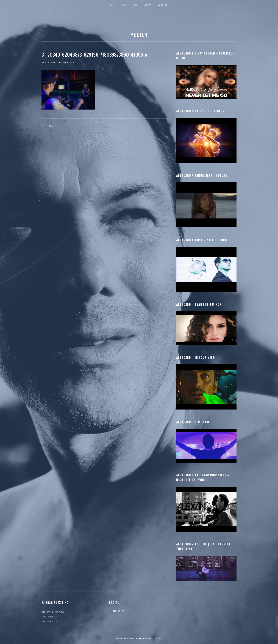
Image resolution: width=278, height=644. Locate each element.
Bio (136, 5)
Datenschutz (49, 621)
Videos (148, 5)
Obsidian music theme (129, 639)
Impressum (48, 616)
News (125, 5)
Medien (139, 34)
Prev (51, 126)
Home (113, 5)
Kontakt (163, 5)
